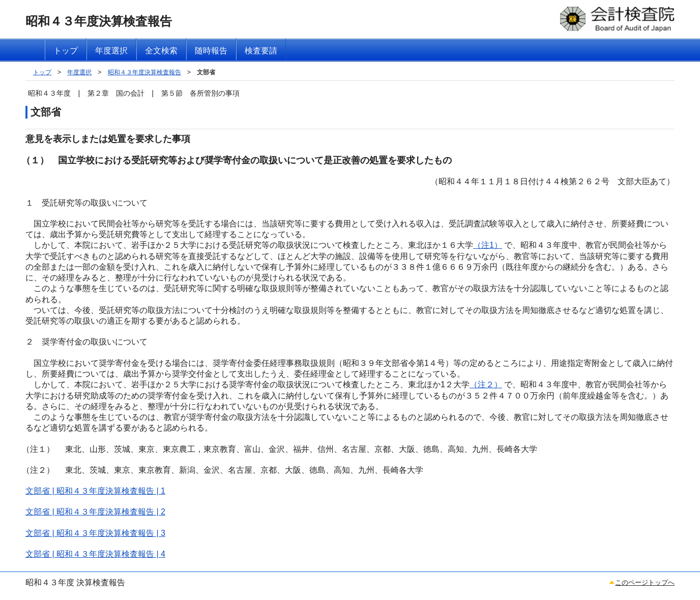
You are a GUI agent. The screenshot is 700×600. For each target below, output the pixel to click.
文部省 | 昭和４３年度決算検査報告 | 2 (95, 512)
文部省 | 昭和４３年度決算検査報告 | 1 (95, 491)
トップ (42, 72)
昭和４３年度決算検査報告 (144, 72)
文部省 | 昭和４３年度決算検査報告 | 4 (95, 554)
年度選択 (79, 72)
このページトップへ (645, 582)
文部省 (206, 72)
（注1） (488, 245)
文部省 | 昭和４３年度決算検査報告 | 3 (95, 533)
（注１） (38, 449)
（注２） (486, 384)
